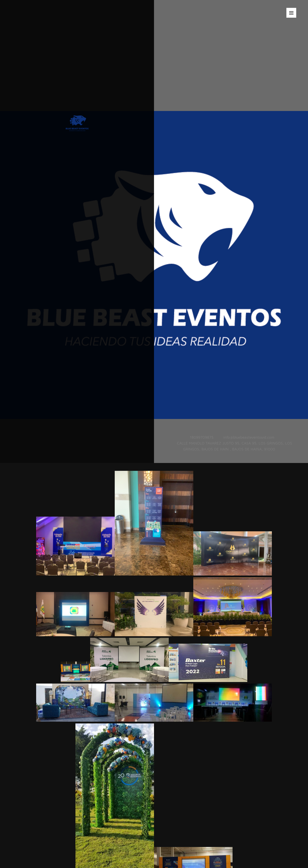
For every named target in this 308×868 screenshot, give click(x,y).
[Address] (231, 446)
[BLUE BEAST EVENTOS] (77, 115)
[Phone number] (201, 437)
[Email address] (248, 437)
